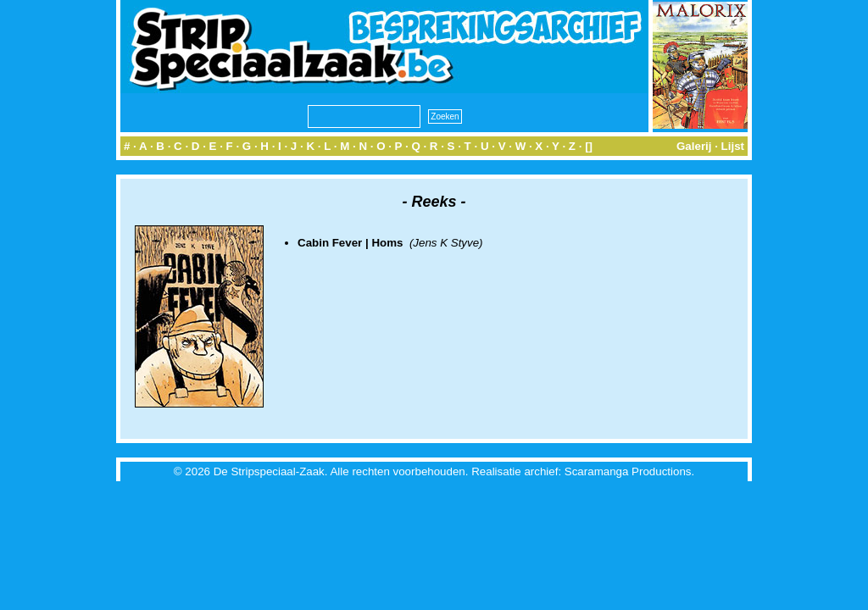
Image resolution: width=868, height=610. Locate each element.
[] (589, 146)
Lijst (733, 146)
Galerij (694, 146)
